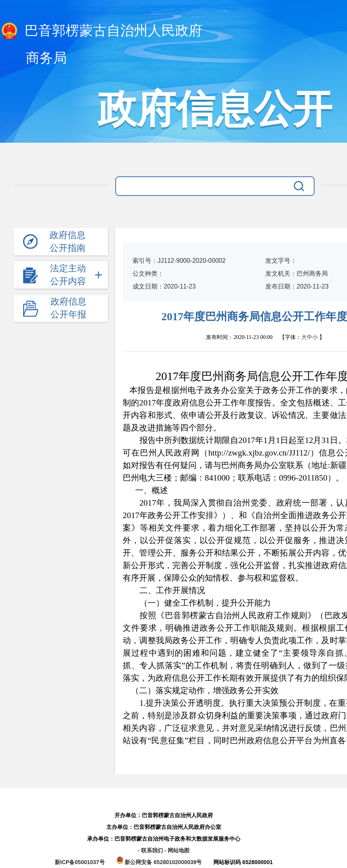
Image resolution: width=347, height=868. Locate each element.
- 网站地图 (177, 850)
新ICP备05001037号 (80, 862)
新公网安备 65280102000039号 (160, 862)
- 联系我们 (151, 850)
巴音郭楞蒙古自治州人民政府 (101, 31)
